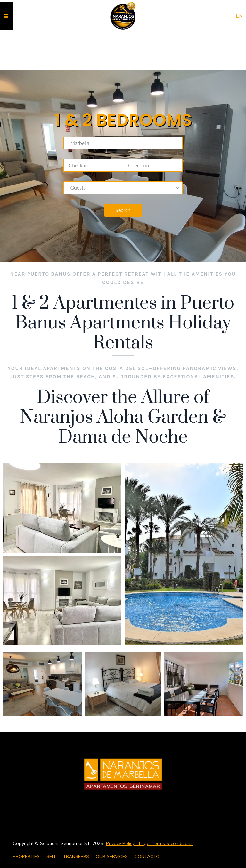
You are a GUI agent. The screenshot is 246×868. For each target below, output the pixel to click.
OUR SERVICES (112, 856)
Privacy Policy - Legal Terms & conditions (149, 843)
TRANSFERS (76, 856)
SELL (51, 856)
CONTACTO (147, 856)
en (239, 16)
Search (123, 210)
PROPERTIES (26, 856)
